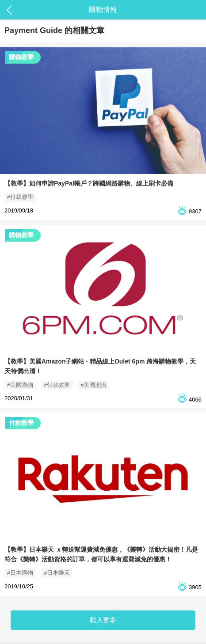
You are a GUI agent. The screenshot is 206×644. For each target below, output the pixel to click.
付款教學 (21, 423)
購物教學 (21, 57)
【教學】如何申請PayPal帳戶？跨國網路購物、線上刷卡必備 (89, 183)
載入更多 (103, 620)
